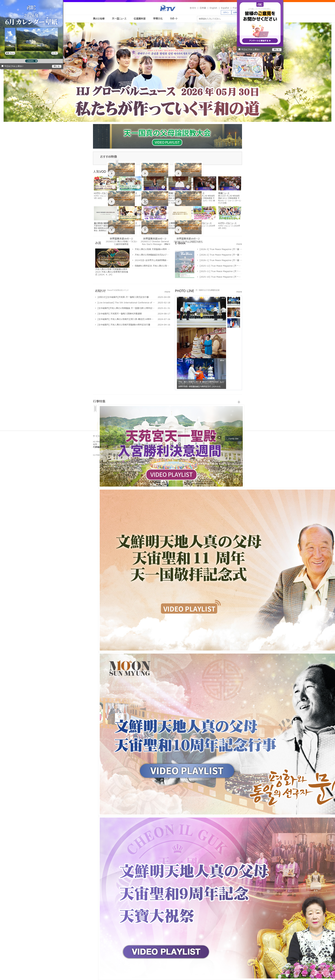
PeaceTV (168, 8)
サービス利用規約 (100, 436)
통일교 (99, 450)
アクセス (131, 436)
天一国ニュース (119, 18)
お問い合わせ (142, 436)
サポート (174, 18)
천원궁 (105, 450)
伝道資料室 (140, 18)
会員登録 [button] (237, 12)
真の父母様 (99, 18)
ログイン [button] (226, 12)
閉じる (57, 66)
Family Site (234, 439)
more (167, 244)
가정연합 (102, 450)
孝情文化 (158, 18)
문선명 (96, 450)
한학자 (94, 450)
